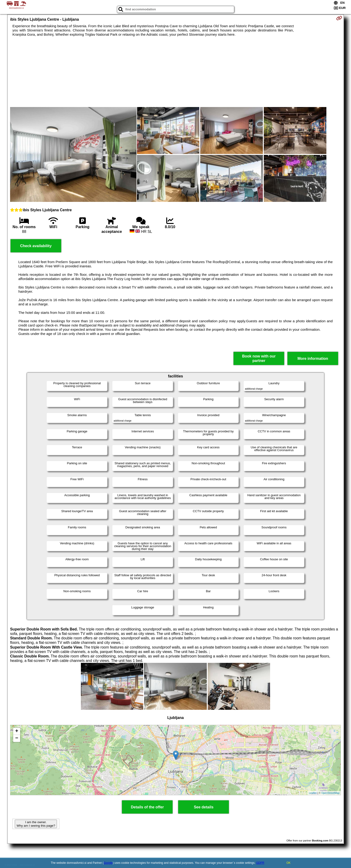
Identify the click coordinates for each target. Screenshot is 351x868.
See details (204, 807)
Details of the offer (147, 807)
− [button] (17, 738)
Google (108, 863)
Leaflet (313, 793)
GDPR (260, 863)
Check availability (36, 246)
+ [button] (17, 731)
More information (313, 359)
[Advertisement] (175, 72)
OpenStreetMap (330, 793)
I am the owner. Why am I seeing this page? (36, 824)
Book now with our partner (259, 358)
